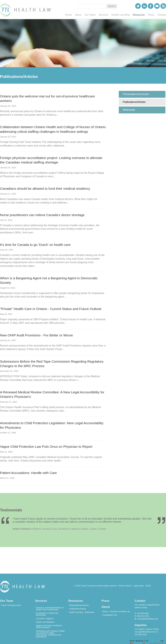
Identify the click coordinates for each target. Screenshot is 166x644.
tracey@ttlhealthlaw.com (147, 619)
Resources (76, 601)
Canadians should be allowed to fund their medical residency (45, 189)
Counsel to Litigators (45, 619)
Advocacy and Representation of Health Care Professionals (50, 609)
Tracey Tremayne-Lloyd (11, 605)
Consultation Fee (110, 615)
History (105, 612)
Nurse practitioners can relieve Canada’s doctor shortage (42, 215)
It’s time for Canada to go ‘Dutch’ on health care (35, 245)
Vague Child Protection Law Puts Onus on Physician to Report (46, 447)
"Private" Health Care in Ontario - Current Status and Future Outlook (51, 309)
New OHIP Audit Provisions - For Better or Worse (36, 335)
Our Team (7, 601)
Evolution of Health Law (120, 612)
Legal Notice (139, 586)
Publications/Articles (78, 609)
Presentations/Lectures (79, 605)
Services (41, 601)
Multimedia (89, 612)
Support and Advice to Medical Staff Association (49, 627)
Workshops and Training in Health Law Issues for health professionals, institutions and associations (50, 634)
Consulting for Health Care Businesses (47, 614)
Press (105, 601)
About (106, 607)
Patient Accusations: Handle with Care (28, 473)
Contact (140, 601)
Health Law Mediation (45, 622)
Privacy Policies (125, 586)
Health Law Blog (76, 612)
